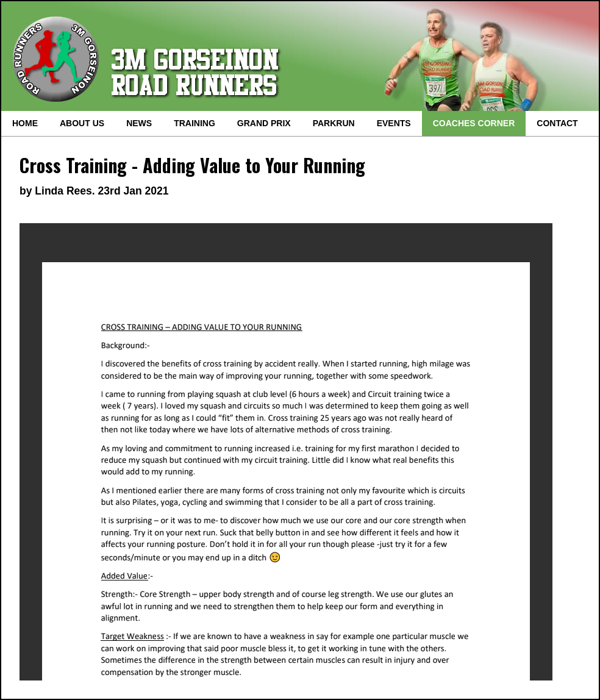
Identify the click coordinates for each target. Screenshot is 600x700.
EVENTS (394, 123)
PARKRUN (334, 123)
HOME (25, 123)
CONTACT (557, 123)
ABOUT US (82, 123)
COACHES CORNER (474, 123)
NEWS (139, 123)
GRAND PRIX (264, 123)
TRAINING (195, 123)
